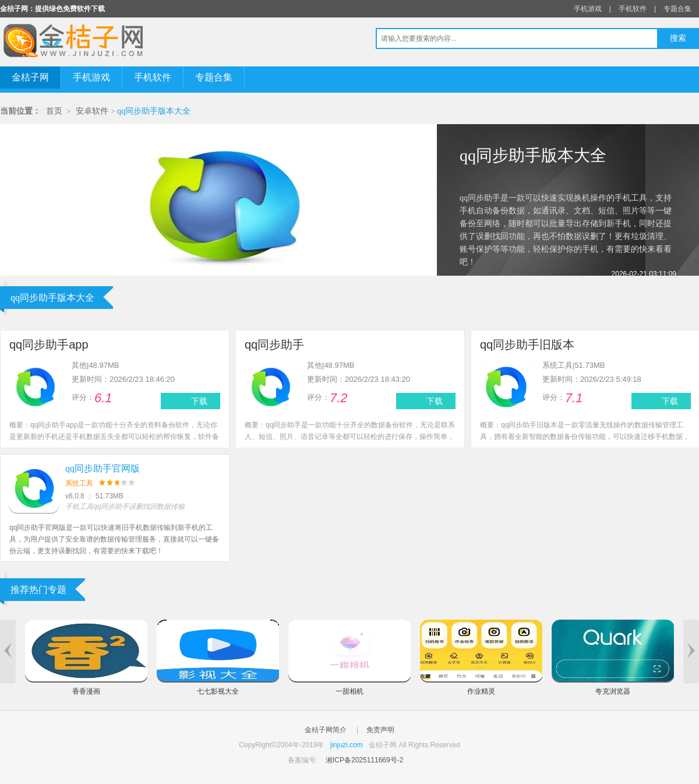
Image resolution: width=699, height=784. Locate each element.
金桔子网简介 (326, 730)
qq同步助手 (274, 344)
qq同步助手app (49, 344)
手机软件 (633, 9)
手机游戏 (588, 9)
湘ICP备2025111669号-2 (364, 760)
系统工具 (79, 483)
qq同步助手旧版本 (527, 344)
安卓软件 (92, 111)
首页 (54, 111)
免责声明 (380, 730)
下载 (199, 401)
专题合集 (677, 9)
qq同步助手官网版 (103, 468)
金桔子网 (30, 77)
